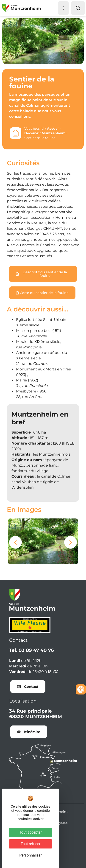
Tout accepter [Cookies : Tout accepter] (31, 832)
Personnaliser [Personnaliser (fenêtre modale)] (31, 855)
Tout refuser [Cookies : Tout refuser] (31, 844)
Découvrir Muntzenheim (45, 133)
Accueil (53, 129)
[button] (15, 542)
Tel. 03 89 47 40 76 (32, 650)
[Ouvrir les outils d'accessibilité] (81, 689)
